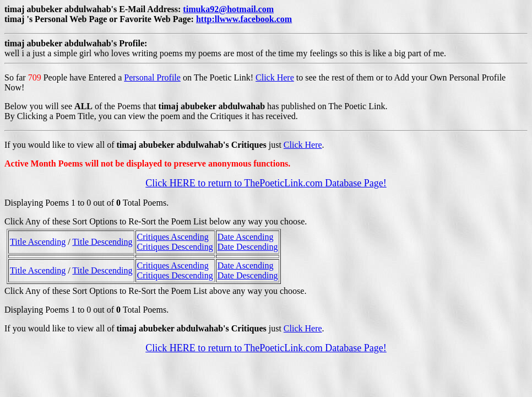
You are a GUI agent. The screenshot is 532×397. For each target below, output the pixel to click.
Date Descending (248, 247)
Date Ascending (246, 237)
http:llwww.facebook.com (244, 19)
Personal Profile (152, 77)
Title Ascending (38, 242)
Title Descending (102, 242)
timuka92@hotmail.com (228, 9)
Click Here (275, 77)
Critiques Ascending (173, 237)
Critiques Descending (175, 247)
